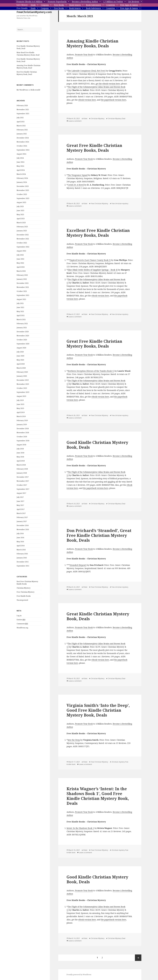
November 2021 (23, 299)
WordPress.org (22, 640)
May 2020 (20, 372)
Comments (22, 636)
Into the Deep (74, 740)
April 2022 (21, 279)
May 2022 (20, 275)
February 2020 (22, 384)
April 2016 (21, 558)
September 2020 (23, 356)
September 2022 (23, 259)
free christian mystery (120, 204)
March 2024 (21, 186)
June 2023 (20, 223)
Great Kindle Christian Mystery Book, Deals (98, 616)
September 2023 (23, 210)
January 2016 (22, 570)
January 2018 (22, 485)
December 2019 (23, 392)
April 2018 (21, 473)
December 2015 (23, 574)
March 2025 (21, 138)
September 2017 (23, 501)
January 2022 (22, 291)
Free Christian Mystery (26, 604)
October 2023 (22, 206)
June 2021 (20, 319)
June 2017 (20, 513)
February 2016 (22, 566)
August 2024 (21, 166)
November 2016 (23, 542)
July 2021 (20, 315)
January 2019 (22, 437)
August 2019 (21, 408)
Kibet (85, 119)
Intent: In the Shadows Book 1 (80, 828)
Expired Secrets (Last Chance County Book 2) (90, 260)
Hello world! (35, 102)
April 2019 (21, 424)
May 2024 (20, 178)
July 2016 (20, 546)
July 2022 (20, 267)
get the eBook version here (108, 84)
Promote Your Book (84, 55)
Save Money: (22, 5)
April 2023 (21, 231)
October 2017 (22, 497)
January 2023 (22, 243)
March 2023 (21, 235)
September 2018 (23, 453)
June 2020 (20, 368)
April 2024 (21, 182)
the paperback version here (114, 100)
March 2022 (21, 283)
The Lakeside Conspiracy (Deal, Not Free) (86, 71)
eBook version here (87, 100)
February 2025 (22, 142)
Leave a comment (75, 121)
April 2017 (21, 521)
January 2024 (22, 194)
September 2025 (23, 126)
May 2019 (20, 420)
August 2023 (21, 215)
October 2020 (22, 352)
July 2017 (20, 509)
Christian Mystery (24, 600)
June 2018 (20, 465)
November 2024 (23, 154)
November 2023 (23, 202)
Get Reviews (134, 2)
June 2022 (20, 271)
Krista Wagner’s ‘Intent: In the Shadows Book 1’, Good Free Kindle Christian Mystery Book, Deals (98, 796)
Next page (138, 958)
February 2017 (22, 529)
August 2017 (21, 505)
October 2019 (22, 400)
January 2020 (22, 388)
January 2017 (22, 534)
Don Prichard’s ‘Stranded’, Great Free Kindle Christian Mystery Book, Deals (99, 535)
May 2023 (20, 227)
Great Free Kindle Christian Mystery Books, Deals (94, 148)
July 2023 (20, 219)
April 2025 (21, 134)
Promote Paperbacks (57, 2)
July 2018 (20, 461)
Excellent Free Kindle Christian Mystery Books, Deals (98, 233)
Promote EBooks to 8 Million (29, 2)
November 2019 (23, 396)
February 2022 (22, 287)
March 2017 (21, 525)
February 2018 (22, 481)
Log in (19, 628)
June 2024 (20, 174)
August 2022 (21, 263)
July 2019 (20, 412)
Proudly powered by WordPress (79, 975)
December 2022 (23, 247)
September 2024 (23, 162)
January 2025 (22, 146)
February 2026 (22, 118)
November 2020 (23, 348)
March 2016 (21, 562)
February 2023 (22, 239)
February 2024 (22, 190)
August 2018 (21, 457)
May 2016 (20, 554)
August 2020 (21, 360)
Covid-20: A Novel (76, 185)
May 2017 (20, 517)
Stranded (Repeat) (78, 565)
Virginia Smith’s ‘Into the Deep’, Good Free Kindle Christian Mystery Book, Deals (98, 710)
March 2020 (21, 380)
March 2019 (21, 429)
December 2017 (23, 489)
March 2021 (21, 332)
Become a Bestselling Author (85, 2)
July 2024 (20, 170)
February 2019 (22, 433)
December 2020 (23, 344)
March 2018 (21, 477)
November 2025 (23, 122)
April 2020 (21, 376)
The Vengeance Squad (78, 175)
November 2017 (23, 493)
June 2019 (20, 416)
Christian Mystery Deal (117, 119)
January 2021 (22, 340)
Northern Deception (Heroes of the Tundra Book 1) (91, 371)
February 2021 (22, 336)
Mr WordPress (22, 102)
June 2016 (20, 550)
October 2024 (22, 158)
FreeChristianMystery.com (34, 24)
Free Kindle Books (24, 608)
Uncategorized (22, 612)
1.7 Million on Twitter (113, 2)
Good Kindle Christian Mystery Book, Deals (97, 445)
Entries (21, 632)
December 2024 (23, 150)
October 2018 (22, 449)
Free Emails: (22, 8)
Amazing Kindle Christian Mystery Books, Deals (92, 43)
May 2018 (20, 469)
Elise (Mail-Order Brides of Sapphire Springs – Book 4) (93, 270)
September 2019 (23, 404)
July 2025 (20, 130)
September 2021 (23, 307)
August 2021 (21, 311)
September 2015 (23, 578)
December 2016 (23, 538)
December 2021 (23, 295)
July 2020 (20, 364)
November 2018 (23, 445)
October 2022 (22, 255)
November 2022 (23, 251)
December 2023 (23, 198)
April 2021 (21, 328)
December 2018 (23, 441)
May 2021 (20, 324)
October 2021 (22, 303)
